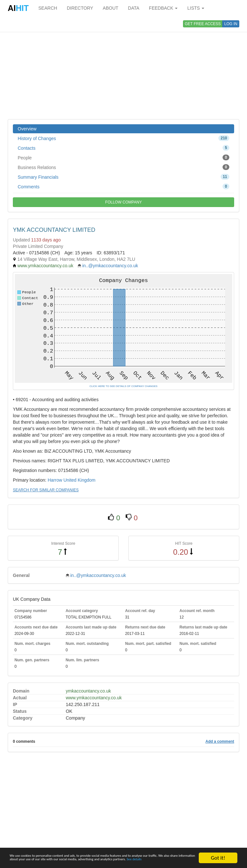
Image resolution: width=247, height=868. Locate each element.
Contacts (123, 148)
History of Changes (123, 138)
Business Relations (123, 167)
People (123, 157)
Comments (123, 186)
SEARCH (48, 8)
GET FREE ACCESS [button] (203, 24)
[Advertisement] (123, 68)
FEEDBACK (163, 8)
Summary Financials (123, 177)
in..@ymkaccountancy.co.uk (110, 266)
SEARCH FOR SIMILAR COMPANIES (46, 490)
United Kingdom (79, 480)
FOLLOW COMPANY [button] (123, 202)
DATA (134, 8)
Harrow (55, 480)
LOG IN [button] (231, 24)
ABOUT (111, 8)
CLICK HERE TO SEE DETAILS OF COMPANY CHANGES (123, 386)
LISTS (196, 8)
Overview (27, 129)
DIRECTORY (80, 8)
